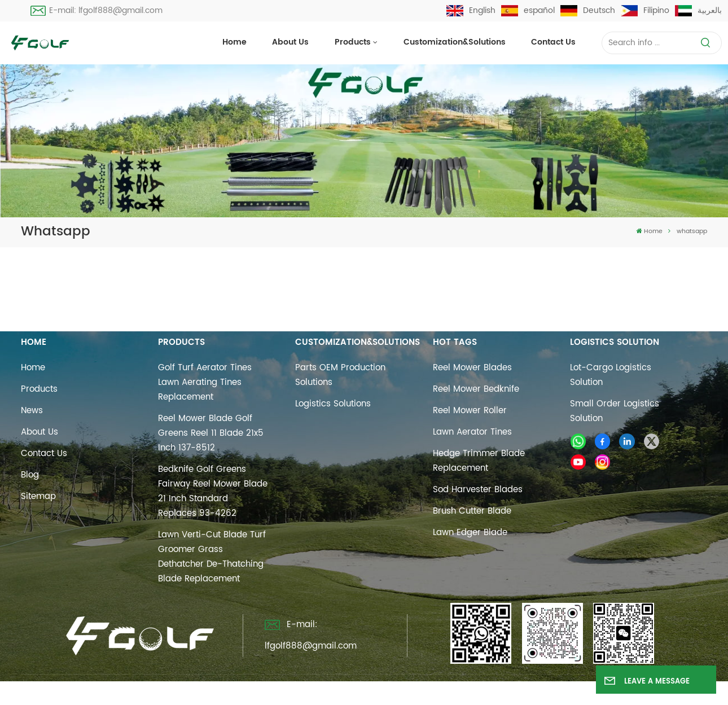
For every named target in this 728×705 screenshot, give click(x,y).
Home (234, 42)
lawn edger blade (470, 533)
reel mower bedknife (476, 389)
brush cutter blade (472, 511)
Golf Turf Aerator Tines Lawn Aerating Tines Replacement (205, 382)
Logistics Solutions (333, 404)
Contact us (553, 42)
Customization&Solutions (455, 42)
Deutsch (588, 10)
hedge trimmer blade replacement (479, 461)
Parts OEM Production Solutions (340, 375)
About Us (290, 42)
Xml (430, 689)
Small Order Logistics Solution (615, 411)
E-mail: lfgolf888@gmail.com (97, 10)
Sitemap (38, 496)
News (32, 411)
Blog (30, 475)
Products (353, 42)
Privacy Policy (480, 689)
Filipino (645, 10)
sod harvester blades (478, 490)
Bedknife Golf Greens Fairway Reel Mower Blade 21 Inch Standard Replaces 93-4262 (213, 491)
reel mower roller (470, 411)
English (471, 10)
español (528, 10)
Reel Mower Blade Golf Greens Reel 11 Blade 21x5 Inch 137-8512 (211, 433)
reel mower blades (472, 368)
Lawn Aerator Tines (472, 432)
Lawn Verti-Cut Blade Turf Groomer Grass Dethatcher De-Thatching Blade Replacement (212, 557)
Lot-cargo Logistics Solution (611, 375)
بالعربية (698, 10)
